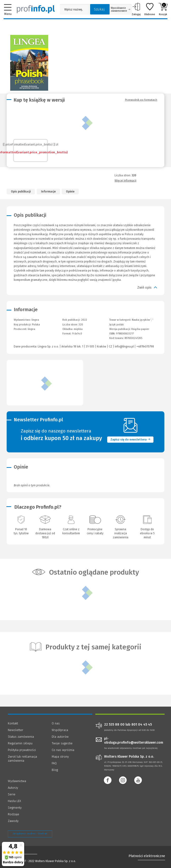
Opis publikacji (21, 192)
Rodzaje (14, 814)
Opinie (70, 192)
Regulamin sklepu (20, 743)
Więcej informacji (125, 181)
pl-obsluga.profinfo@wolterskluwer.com (134, 741)
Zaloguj (136, 9)
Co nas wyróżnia (63, 750)
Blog (55, 770)
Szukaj (99, 9)
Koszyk (163, 9)
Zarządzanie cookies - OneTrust (30, 834)
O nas (56, 723)
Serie (12, 794)
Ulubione (150, 9)
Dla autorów (60, 737)
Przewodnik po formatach (141, 100)
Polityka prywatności (22, 750)
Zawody (13, 821)
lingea (31, 329)
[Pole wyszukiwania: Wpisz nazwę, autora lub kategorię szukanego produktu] (74, 9)
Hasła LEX (14, 801)
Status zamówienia (21, 737)
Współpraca (60, 730)
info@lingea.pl (124, 347)
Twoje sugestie (62, 743)
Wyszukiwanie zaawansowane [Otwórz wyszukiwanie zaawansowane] (120, 9)
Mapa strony (60, 757)
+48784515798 (145, 347)
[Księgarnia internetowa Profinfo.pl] (36, 9)
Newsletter (16, 730)
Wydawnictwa (17, 781)
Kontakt (13, 723)
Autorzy (13, 788)
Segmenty (15, 808)
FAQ (54, 763)
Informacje (48, 192)
